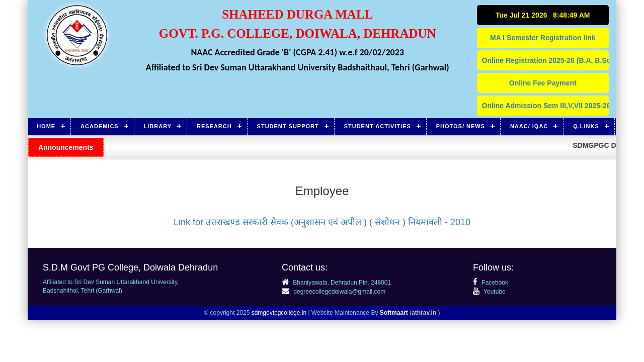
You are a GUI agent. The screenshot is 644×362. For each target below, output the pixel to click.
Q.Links (586, 126)
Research (214, 126)
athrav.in (424, 313)
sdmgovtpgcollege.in (279, 313)
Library (158, 126)
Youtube (489, 292)
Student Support (288, 126)
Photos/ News (461, 126)
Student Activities (378, 126)
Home (46, 126)
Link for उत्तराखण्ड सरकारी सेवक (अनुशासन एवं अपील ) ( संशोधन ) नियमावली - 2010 (322, 222)
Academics (100, 126)
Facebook (491, 283)
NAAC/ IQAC (529, 126)
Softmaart (394, 313)
